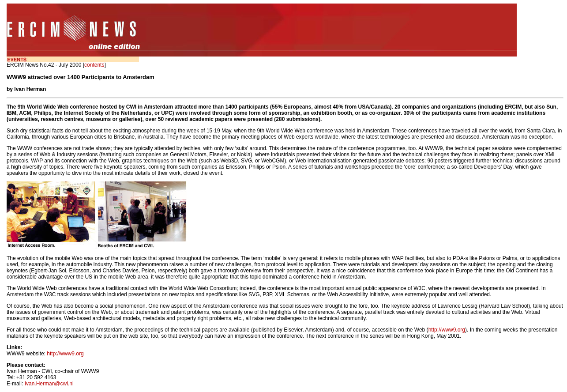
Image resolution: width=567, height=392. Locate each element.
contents (94, 65)
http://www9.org (447, 330)
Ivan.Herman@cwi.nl (49, 384)
